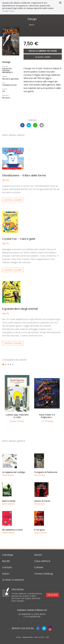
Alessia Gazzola (8, 475)
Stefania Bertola (8, 533)
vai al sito (53, 595)
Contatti (7, 567)
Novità (6, 561)
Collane (39, 567)
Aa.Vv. (32, 25)
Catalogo (8, 555)
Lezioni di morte (42, 501)
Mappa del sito (28, 637)
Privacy (18, 637)
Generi (38, 555)
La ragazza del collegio (14, 472)
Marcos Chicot (40, 475)
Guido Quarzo (17, 421)
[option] (17, 400)
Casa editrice (42, 561)
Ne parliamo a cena (12, 530)
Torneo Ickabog (43, 574)
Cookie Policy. (9, 11)
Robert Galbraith (8, 504)
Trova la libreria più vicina (43, 51)
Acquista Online (43, 57)
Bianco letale (9, 501)
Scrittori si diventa (13, 580)
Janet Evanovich (40, 533)
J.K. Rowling (47, 421)
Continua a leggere (13, 200)
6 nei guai (39, 530)
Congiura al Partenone (46, 472)
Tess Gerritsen (39, 504)
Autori (6, 574)
